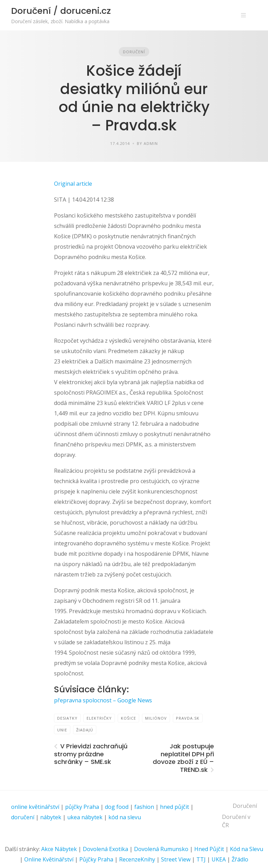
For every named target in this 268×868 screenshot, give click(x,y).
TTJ (201, 859)
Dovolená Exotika (105, 849)
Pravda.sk (188, 718)
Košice (128, 718)
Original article (73, 184)
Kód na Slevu (247, 849)
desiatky (67, 718)
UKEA (219, 859)
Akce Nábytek (59, 849)
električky (99, 718)
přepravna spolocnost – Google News (103, 700)
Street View (176, 859)
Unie (62, 730)
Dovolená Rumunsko (161, 849)
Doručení (134, 52)
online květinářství (35, 807)
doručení (23, 817)
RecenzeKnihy (137, 859)
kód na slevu (125, 817)
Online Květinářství (49, 859)
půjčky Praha (82, 807)
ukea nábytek (85, 817)
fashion (144, 807)
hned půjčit (175, 807)
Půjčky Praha (96, 859)
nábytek (51, 817)
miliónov (156, 718)
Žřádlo (240, 859)
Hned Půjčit (209, 849)
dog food (117, 807)
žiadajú (85, 730)
